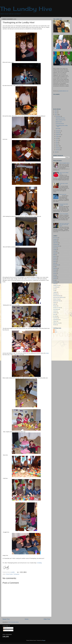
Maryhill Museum (57, 296)
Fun (54, 280)
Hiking (55, 284)
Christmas (55, 244)
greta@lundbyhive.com (63, 91)
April (57, 144)
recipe (19, 116)
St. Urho (55, 316)
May (57, 142)
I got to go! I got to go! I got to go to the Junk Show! (64, 225)
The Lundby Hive (26, 9)
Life (54, 291)
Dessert (55, 258)
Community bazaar (60, 124)
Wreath (55, 325)
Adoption (55, 239)
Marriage (55, 294)
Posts (5, 628)
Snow (55, 314)
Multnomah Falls (57, 301)
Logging (55, 292)
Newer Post (6, 619)
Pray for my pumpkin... (64, 214)
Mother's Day (56, 299)
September (58, 135)
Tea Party (55, 318)
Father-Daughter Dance (64, 163)
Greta (56, 332)
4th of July (56, 238)
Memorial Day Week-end (59, 297)
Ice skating (56, 287)
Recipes (11, 574)
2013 (56, 111)
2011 (56, 115)
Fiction (55, 272)
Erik (54, 267)
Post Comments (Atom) (14, 622)
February (58, 148)
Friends (55, 279)
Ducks (55, 260)
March (57, 146)
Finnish (55, 273)
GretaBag (55, 282)
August (58, 137)
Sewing (55, 313)
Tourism (55, 321)
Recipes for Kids (57, 308)
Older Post (47, 619)
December (58, 116)
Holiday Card (56, 285)
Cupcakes (55, 253)
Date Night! (58, 129)
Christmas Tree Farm (60, 118)
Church (55, 248)
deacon (55, 256)
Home (27, 619)
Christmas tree (56, 246)
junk (54, 289)
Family (7, 574)
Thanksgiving (16, 574)
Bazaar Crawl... (59, 122)
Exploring (55, 268)
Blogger (44, 640)
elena (54, 263)
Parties (55, 303)
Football (55, 277)
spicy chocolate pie (32, 279)
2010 (56, 152)
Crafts (55, 251)
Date (54, 255)
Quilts (55, 304)
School (55, 311)
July (57, 138)
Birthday (55, 241)
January (58, 150)
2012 (56, 113)
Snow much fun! (63, 194)
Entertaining (56, 265)
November (58, 131)
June (57, 140)
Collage (55, 249)
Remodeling (56, 309)
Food (54, 275)
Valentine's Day (57, 323)
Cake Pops (56, 243)
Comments (6, 630)
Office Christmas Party (61, 120)
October (58, 133)
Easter (55, 261)
